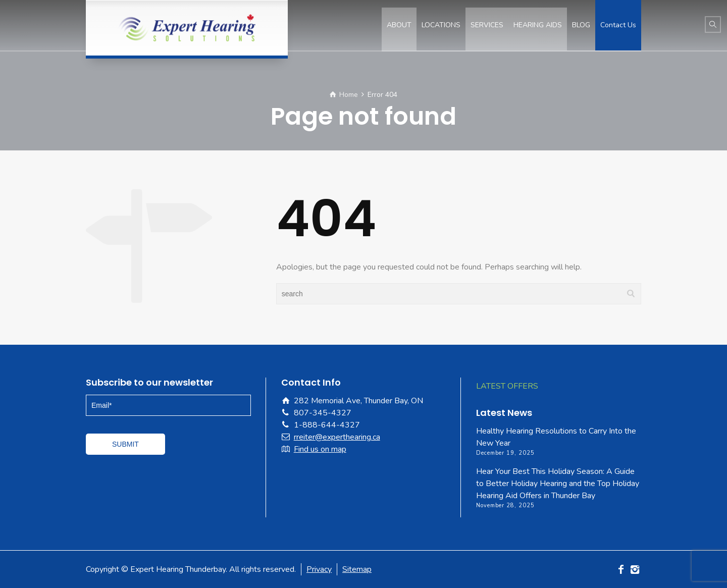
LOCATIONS (441, 25)
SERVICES (487, 25)
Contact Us (618, 25)
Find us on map (320, 449)
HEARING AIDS (538, 25)
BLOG (581, 25)
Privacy (319, 569)
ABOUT (399, 25)
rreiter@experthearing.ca (337, 437)
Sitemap (357, 569)
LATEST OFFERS (507, 386)
